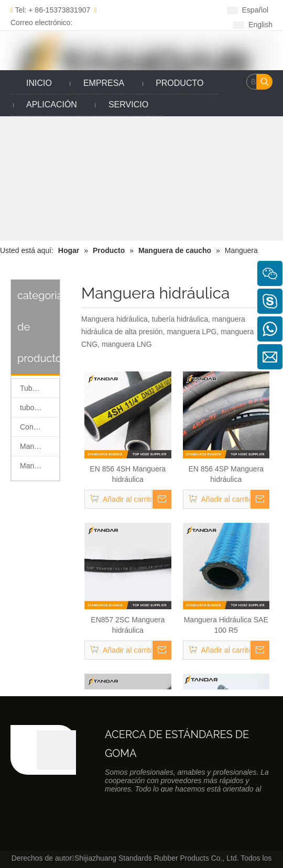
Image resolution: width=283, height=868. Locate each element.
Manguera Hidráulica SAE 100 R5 (226, 625)
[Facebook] (137, 10)
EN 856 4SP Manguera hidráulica (226, 474)
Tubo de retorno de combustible (40, 388)
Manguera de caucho (40, 466)
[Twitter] (170, 10)
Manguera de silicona (40, 446)
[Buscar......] (252, 82)
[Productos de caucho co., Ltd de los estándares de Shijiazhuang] (56, 750)
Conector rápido (40, 427)
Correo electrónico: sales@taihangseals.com (55, 23)
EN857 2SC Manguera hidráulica (128, 625)
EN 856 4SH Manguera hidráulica (128, 474)
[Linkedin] (153, 10)
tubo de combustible (40, 408)
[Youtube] (153, 24)
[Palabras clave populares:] (265, 82)
